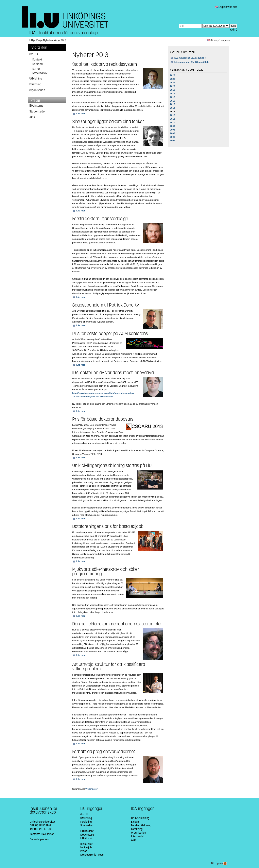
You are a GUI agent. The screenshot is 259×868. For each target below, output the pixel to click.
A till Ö (234, 30)
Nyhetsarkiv (50, 40)
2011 (172, 119)
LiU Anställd (87, 835)
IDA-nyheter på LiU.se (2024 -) (190, 58)
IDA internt (36, 106)
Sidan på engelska (219, 40)
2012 (172, 115)
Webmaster (91, 789)
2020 (172, 86)
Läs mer (81, 114)
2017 (172, 97)
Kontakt (37, 59)
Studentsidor (38, 111)
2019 (172, 90)
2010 (172, 122)
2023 (172, 75)
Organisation (37, 90)
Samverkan (87, 825)
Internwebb (138, 836)
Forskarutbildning (141, 825)
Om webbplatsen (39, 839)
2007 (172, 133)
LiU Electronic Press (92, 855)
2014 (172, 108)
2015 (172, 104)
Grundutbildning (140, 818)
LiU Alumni (86, 838)
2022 (172, 79)
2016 (172, 101)
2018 (172, 93)
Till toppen (219, 863)
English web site (226, 7)
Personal (38, 64)
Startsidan (39, 47)
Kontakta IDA (37, 834)
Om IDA (34, 54)
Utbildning (36, 79)
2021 (172, 83)
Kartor (36, 69)
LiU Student (87, 831)
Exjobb (135, 822)
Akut (32, 117)
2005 (172, 140)
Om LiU (84, 814)
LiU (31, 40)
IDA (38, 40)
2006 (172, 137)
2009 (172, 126)
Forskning (35, 84)
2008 (172, 130)
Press (84, 851)
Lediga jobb (87, 847)
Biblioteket (87, 844)
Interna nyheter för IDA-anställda (192, 62)
